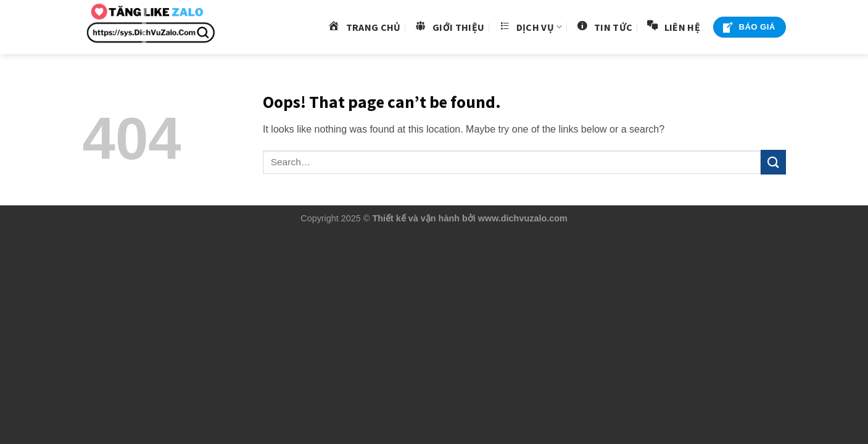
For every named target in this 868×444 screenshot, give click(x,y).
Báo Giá (748, 28)
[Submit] (773, 162)
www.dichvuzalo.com (523, 218)
